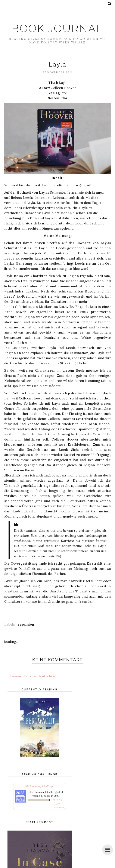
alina (32, 792)
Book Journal (58, 28)
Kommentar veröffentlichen (32, 676)
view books (59, 808)
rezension (26, 624)
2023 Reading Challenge (40, 786)
